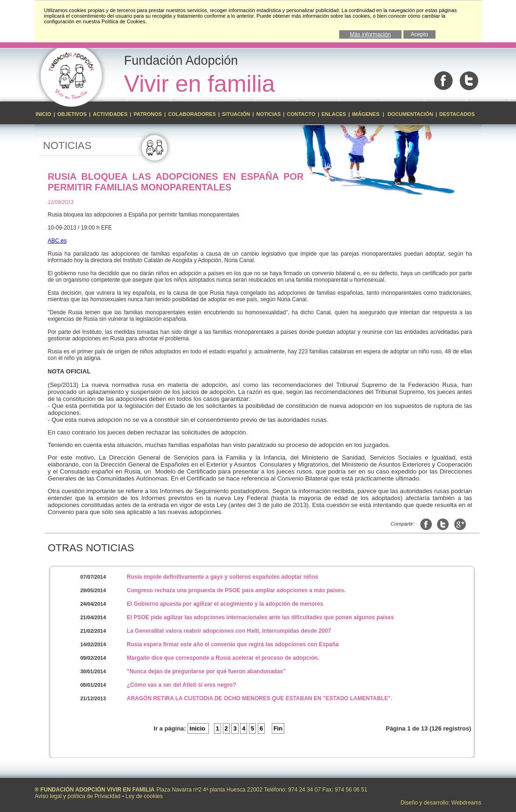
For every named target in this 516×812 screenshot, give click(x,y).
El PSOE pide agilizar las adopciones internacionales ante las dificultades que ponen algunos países (261, 617)
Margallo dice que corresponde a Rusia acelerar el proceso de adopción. (223, 658)
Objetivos (73, 114)
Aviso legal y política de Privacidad (78, 796)
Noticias (269, 114)
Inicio (44, 114)
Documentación (410, 114)
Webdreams (466, 803)
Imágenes (367, 114)
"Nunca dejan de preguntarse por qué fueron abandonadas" (206, 671)
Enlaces (334, 114)
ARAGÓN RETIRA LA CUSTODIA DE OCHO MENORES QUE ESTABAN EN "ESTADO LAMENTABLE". (260, 698)
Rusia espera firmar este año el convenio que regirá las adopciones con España (233, 644)
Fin (278, 728)
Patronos (148, 114)
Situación (236, 114)
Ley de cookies (144, 796)
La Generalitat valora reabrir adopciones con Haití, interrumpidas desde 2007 (229, 631)
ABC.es (57, 241)
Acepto (419, 34)
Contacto (301, 114)
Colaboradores (192, 114)
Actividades (110, 114)
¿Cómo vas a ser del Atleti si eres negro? (182, 685)
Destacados (457, 114)
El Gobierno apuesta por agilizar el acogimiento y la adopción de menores (225, 604)
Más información (370, 34)
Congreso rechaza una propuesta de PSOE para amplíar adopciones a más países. (236, 590)
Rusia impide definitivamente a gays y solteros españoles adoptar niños (223, 577)
